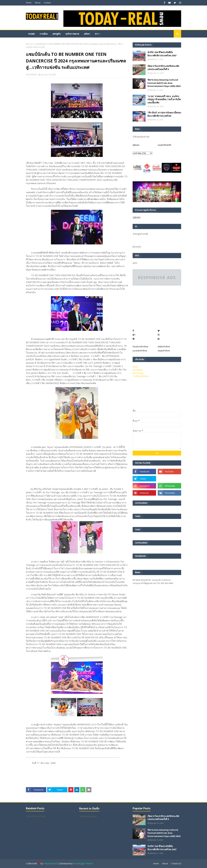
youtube (140, 351)
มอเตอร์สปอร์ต (164, 145)
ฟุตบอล (136, 145)
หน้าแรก (29, 44)
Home (29, 3)
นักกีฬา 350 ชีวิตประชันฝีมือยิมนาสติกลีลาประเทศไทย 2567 (162, 54)
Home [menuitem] (32, 34)
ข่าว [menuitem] (97, 34)
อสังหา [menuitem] (87, 34)
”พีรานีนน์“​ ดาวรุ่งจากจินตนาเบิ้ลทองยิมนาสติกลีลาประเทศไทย (164, 114)
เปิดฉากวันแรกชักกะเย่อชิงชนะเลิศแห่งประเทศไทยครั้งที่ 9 (163, 68)
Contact (47, 3)
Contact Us (176, 864)
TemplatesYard (50, 864)
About (38, 3)
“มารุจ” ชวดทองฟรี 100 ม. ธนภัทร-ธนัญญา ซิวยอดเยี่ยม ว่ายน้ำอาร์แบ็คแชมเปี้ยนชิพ (164, 99)
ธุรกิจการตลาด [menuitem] (72, 34)
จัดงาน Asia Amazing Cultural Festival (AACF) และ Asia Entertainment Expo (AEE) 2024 (164, 83)
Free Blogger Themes (83, 864)
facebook (140, 346)
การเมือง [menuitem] (44, 34)
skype (164, 351)
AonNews (33, 74)
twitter (164, 346)
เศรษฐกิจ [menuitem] (57, 34)
